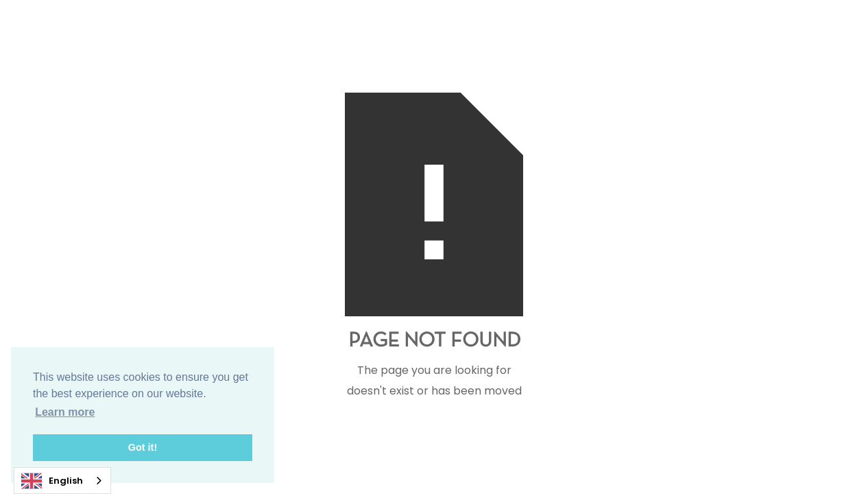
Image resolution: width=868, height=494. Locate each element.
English (52, 481)
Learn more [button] (65, 412)
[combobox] (62, 481)
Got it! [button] (143, 447)
